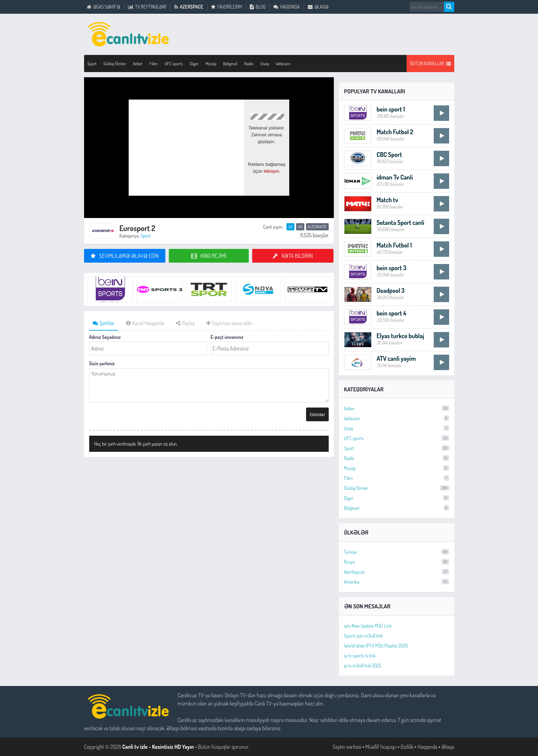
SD (290, 227)
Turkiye (397, 552)
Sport (146, 236)
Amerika (397, 582)
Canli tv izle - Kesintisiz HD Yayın (158, 747)
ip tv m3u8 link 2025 (363, 666)
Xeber (397, 408)
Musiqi (397, 468)
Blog (258, 7)
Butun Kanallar (430, 64)
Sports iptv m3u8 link (364, 636)
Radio (397, 458)
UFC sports (397, 438)
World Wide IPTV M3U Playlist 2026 (376, 646)
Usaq (265, 64)
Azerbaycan (397, 572)
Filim (397, 478)
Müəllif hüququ (381, 747)
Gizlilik (407, 747)
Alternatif (317, 227)
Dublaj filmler (397, 488)
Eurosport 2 (137, 228)
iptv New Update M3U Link (368, 626)
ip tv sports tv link (360, 656)
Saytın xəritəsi (347, 747)
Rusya (397, 562)
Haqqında (286, 7)
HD (300, 227)
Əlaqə (318, 7)
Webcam (283, 64)
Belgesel (397, 508)
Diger (397, 498)
